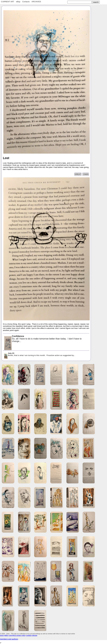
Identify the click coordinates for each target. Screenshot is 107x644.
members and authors (9, 639)
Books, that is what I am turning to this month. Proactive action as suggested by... (39, 354)
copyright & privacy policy (17, 635)
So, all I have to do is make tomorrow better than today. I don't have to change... (43, 339)
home (2, 635)
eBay (18, 2)
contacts (29, 635)
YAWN (86, 174)
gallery (6, 635)
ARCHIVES (36, 2)
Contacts (26, 2)
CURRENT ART (8, 2)
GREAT (78, 174)
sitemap (35, 635)
